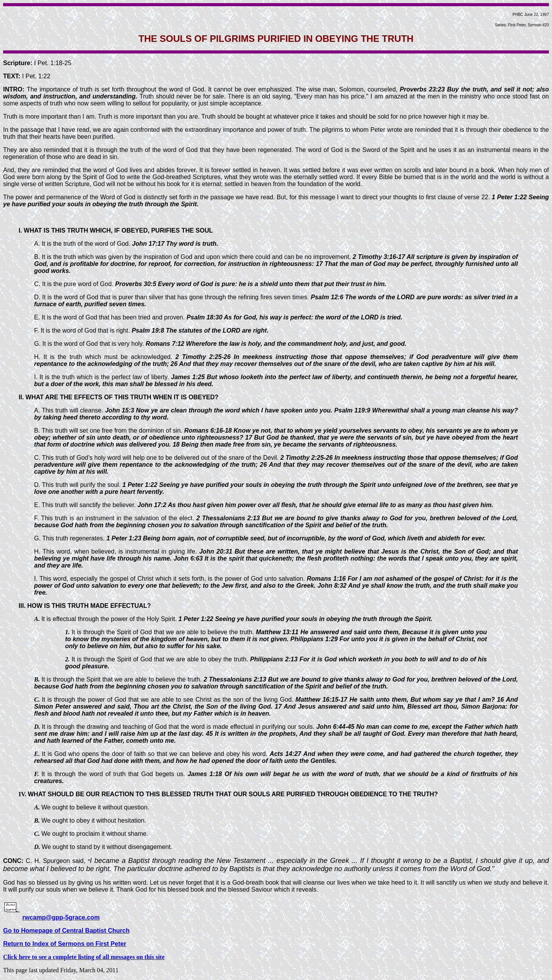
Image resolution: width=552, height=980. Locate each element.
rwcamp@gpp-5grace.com (61, 917)
